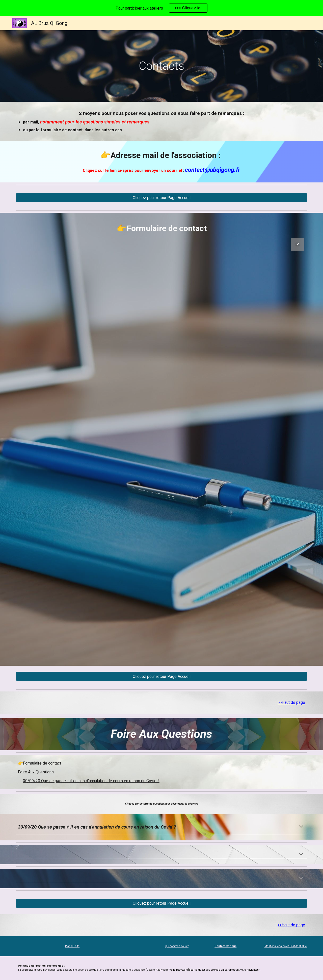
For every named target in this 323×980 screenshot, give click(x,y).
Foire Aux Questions (36, 772)
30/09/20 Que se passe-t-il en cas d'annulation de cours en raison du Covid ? (91, 781)
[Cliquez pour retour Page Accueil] (161, 198)
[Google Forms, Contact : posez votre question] (161, 449)
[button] (301, 827)
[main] (161, 66)
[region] (161, 8)
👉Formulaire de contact (39, 763)
